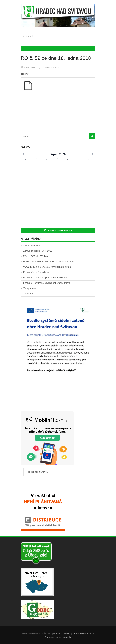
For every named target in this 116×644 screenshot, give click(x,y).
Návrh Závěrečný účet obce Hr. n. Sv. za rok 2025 (49, 262)
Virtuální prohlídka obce (58, 230)
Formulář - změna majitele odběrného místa (46, 278)
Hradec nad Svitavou (37, 472)
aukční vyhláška (31, 246)
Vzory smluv (30, 288)
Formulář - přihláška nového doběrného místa (47, 283)
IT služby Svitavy (62, 633)
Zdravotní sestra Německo (58, 637)
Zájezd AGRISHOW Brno (36, 256)
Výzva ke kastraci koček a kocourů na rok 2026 (47, 267)
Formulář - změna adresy (36, 272)
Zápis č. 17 (29, 294)
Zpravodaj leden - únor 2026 (38, 251)
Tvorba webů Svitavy (83, 633)
